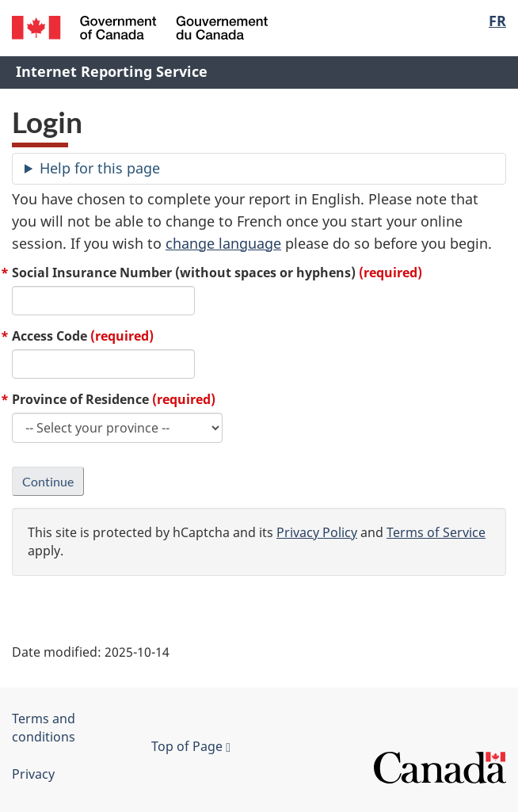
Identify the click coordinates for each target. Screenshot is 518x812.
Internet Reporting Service (112, 71)
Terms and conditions (44, 728)
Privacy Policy (317, 532)
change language (223, 243)
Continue (48, 481)
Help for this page (100, 168)
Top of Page (191, 746)
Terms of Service (436, 532)
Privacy (33, 774)
